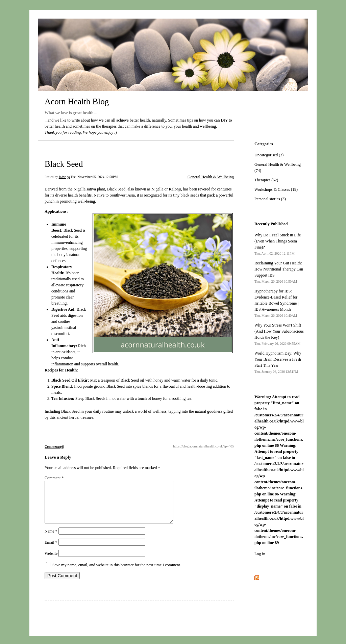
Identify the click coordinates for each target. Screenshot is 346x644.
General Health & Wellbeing (211, 177)
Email (51, 550)
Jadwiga (64, 177)
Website (51, 562)
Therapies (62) (266, 180)
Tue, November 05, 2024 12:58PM (94, 177)
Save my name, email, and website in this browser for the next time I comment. (117, 573)
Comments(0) (54, 447)
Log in (260, 554)
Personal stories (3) (270, 199)
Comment (54, 478)
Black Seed (64, 164)
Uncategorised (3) (269, 155)
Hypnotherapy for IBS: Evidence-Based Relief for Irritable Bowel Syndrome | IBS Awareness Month (277, 303)
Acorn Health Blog (77, 101)
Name (51, 539)
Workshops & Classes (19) (276, 189)
